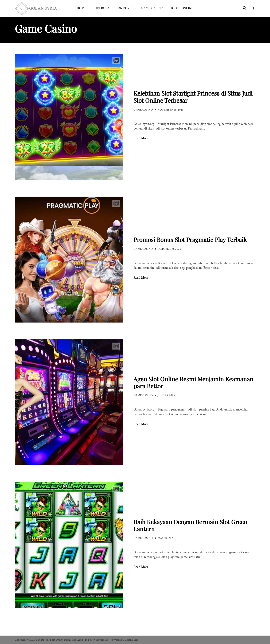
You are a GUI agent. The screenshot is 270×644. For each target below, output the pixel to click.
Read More (141, 138)
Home (82, 8)
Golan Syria (131, 640)
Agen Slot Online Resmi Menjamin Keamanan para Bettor (193, 383)
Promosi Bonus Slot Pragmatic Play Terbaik (190, 240)
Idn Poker (125, 8)
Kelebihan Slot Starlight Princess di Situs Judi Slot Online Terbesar (193, 97)
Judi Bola (101, 8)
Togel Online (182, 8)
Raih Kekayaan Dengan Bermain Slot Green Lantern (190, 525)
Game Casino (152, 8)
